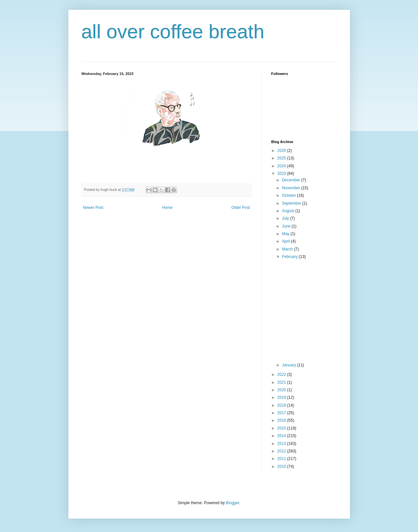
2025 (282, 158)
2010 (282, 467)
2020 (282, 390)
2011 (282, 459)
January (289, 365)
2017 (282, 413)
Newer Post (93, 208)
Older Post (241, 208)
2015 (282, 428)
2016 (282, 420)
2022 (282, 375)
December (291, 180)
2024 (282, 166)
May (286, 234)
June (287, 226)
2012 (282, 451)
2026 (282, 151)
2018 (282, 405)
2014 (282, 436)
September (292, 203)
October (289, 195)
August (289, 211)
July (286, 218)
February (290, 257)
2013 (282, 444)
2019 (282, 397)
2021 (282, 382)
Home (167, 208)
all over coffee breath (173, 32)
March (288, 249)
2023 (282, 174)
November (291, 188)
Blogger (233, 503)
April (286, 241)
